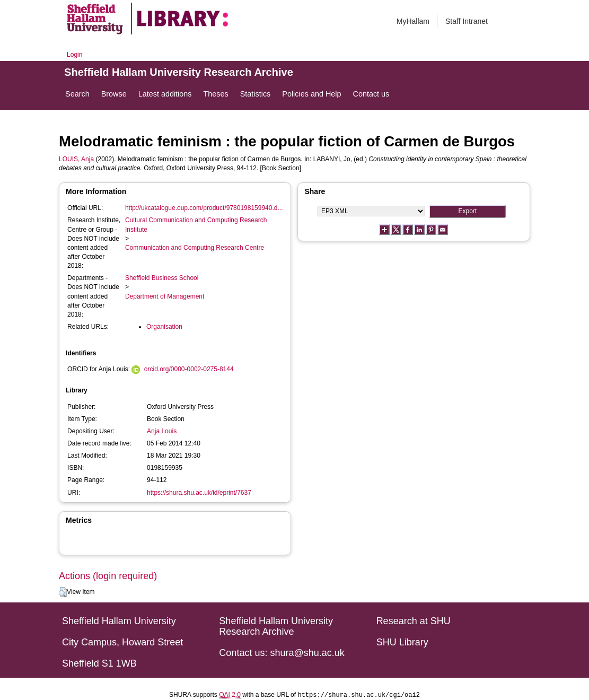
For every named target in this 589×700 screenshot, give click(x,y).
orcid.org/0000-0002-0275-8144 (189, 369)
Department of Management (165, 296)
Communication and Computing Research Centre (195, 248)
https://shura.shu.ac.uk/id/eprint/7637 (199, 493)
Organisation (164, 327)
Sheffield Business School (162, 278)
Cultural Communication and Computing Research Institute (196, 225)
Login (74, 55)
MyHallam (413, 21)
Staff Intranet (467, 21)
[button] (63, 592)
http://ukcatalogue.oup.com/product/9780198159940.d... (204, 208)
